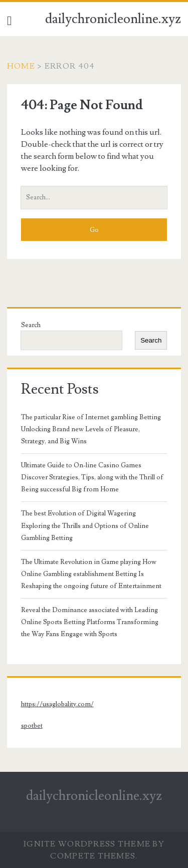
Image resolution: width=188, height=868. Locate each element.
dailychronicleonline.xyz (113, 19)
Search (31, 325)
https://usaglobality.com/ (57, 704)
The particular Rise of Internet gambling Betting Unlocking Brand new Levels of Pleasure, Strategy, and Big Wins (91, 429)
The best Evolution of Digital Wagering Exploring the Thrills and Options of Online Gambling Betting (85, 525)
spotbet (32, 726)
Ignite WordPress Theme (87, 844)
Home (21, 66)
